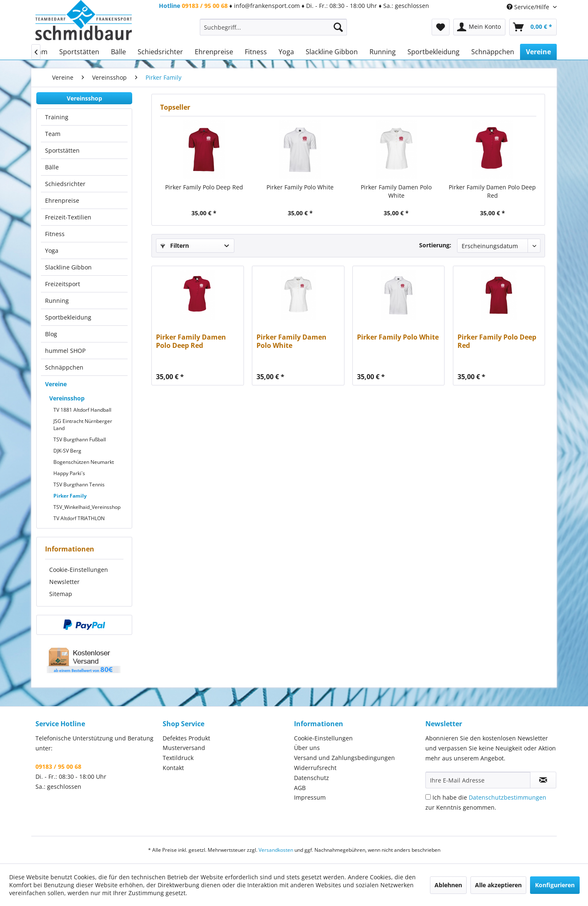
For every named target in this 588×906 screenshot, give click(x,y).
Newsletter (64, 582)
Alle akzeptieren (498, 885)
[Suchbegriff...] (273, 27)
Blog (51, 334)
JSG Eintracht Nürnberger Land (83, 425)
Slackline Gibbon (68, 267)
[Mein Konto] (479, 27)
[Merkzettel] (441, 27)
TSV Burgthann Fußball (80, 439)
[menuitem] (273, 27)
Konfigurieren (555, 885)
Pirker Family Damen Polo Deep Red (492, 191)
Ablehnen (448, 885)
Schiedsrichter (65, 184)
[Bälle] (118, 52)
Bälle (52, 167)
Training (57, 117)
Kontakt (173, 768)
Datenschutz (312, 778)
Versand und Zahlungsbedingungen (344, 758)
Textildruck (178, 758)
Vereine (56, 384)
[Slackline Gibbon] (332, 52)
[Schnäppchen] (493, 52)
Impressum (310, 797)
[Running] (383, 52)
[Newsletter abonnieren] (543, 780)
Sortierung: (435, 245)
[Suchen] (338, 27)
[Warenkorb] (533, 27)
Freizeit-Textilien (68, 217)
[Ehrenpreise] (214, 52)
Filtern (175, 245)
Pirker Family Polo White (300, 187)
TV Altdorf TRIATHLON (79, 518)
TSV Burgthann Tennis (79, 484)
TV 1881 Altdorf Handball (82, 410)
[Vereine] (538, 52)
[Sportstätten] (79, 52)
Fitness (55, 234)
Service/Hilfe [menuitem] (529, 7)
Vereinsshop (84, 98)
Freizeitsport (63, 284)
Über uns (307, 748)
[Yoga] (286, 52)
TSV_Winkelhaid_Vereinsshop (87, 507)
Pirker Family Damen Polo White (396, 191)
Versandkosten (276, 850)
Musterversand (184, 748)
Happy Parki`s (69, 473)
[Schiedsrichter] (160, 52)
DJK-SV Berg (67, 451)
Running (57, 301)
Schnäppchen (64, 367)
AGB (300, 788)
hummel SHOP (65, 351)
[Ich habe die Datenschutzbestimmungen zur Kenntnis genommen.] (428, 797)
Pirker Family (70, 496)
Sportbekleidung (68, 317)
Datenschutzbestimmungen (508, 797)
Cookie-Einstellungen (79, 570)
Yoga (52, 250)
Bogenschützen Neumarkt (84, 462)
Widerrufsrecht (315, 768)
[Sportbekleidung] (433, 52)
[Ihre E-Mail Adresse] (478, 780)
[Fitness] (256, 52)
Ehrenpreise (62, 200)
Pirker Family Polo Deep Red (204, 187)
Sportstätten (62, 150)
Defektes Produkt (186, 738)
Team (53, 134)
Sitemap (61, 594)
